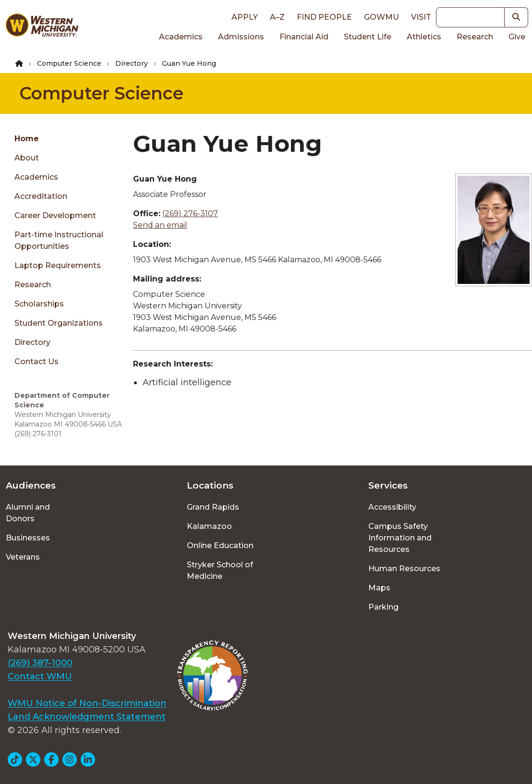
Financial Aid (304, 37)
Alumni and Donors (28, 513)
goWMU (381, 17)
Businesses (28, 538)
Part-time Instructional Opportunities (59, 240)
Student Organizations (59, 323)
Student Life (368, 37)
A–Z (277, 17)
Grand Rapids (213, 507)
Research (475, 37)
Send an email (160, 225)
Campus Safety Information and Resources (400, 538)
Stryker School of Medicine (220, 570)
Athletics (424, 37)
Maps (379, 588)
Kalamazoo (209, 526)
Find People (324, 17)
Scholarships (39, 304)
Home (27, 139)
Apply (245, 17)
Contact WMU (40, 676)
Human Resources (404, 569)
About (27, 158)
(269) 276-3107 (190, 214)
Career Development (55, 215)
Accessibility (392, 507)
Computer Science (69, 63)
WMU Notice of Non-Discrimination (87, 703)
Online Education (220, 545)
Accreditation (41, 196)
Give (517, 37)
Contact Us (36, 361)
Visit (421, 17)
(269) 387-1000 (40, 663)
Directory (132, 63)
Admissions (241, 37)
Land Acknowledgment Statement (87, 717)
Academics (181, 37)
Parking (383, 607)
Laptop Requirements (58, 265)
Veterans (23, 557)
